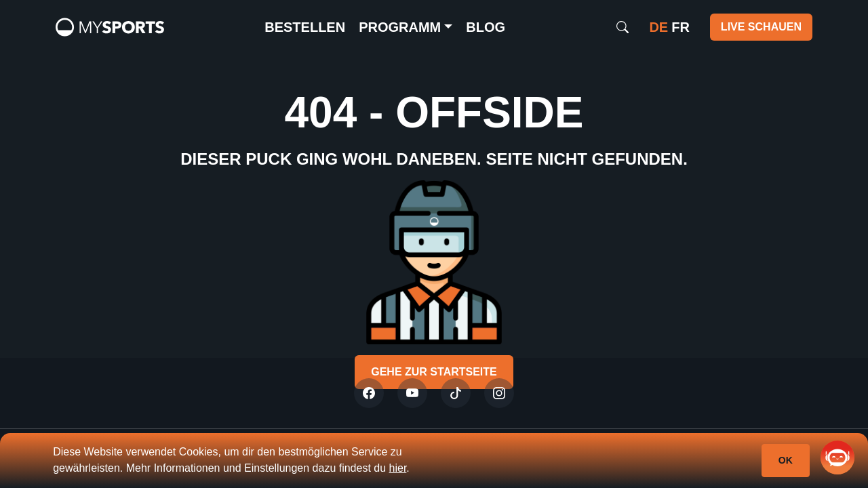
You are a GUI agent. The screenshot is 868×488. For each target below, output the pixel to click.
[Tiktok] (456, 393)
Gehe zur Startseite (434, 372)
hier (398, 468)
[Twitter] (369, 393)
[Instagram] (499, 393)
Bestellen (305, 27)
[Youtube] (412, 393)
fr (680, 27)
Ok (786, 460)
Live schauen (761, 27)
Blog (486, 27)
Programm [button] (400, 27)
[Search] (623, 27)
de (658, 27)
